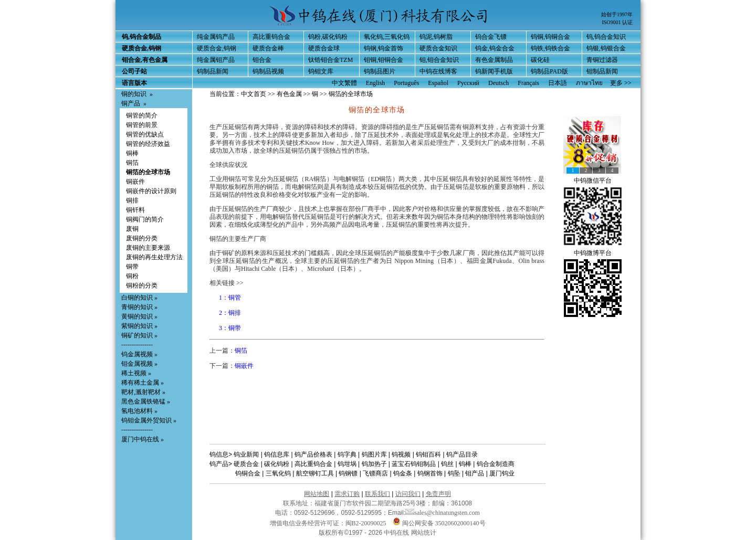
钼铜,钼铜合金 (384, 60)
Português (406, 83)
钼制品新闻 (602, 71)
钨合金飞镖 (491, 37)
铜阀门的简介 (145, 219)
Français (528, 83)
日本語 (558, 83)
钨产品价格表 (313, 454)
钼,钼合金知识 (439, 60)
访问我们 (408, 494)
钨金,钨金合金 (495, 48)
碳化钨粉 (277, 464)
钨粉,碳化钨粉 (328, 37)
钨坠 (454, 473)
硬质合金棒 (268, 48)
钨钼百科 (428, 454)
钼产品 (475, 473)
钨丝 (447, 464)
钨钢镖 (348, 473)
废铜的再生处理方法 (154, 257)
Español (438, 83)
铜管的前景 (142, 125)
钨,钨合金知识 (606, 37)
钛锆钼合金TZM (330, 60)
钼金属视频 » (139, 364)
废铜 (132, 229)
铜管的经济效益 (148, 144)
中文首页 (254, 94)
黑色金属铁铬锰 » (146, 401)
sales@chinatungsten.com (443, 513)
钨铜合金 (248, 473)
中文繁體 (344, 83)
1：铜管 (230, 298)
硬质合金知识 (438, 48)
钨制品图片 (380, 71)
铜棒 (132, 153)
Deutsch (498, 83)
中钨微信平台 (593, 181)
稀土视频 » (136, 373)
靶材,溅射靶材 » (143, 392)
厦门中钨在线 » (143, 439)
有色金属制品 (494, 60)
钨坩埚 (347, 464)
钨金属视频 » (139, 354)
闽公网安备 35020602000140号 (439, 523)
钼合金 (262, 60)
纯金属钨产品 (216, 37)
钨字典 (347, 454)
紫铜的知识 (137, 326)
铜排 (132, 200)
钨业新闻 (246, 454)
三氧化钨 (278, 473)
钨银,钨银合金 (606, 48)
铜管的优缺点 (145, 134)
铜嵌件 (135, 182)
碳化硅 (540, 60)
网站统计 (424, 533)
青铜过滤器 (602, 60)
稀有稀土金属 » (143, 383)
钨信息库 (277, 454)
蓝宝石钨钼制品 (414, 464)
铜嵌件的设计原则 (151, 191)
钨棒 (465, 464)
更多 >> (621, 83)
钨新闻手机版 (494, 71)
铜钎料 (135, 210)
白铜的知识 (137, 298)
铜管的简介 (142, 115)
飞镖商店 (375, 473)
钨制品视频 (268, 71)
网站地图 (317, 494)
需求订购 (347, 494)
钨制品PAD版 (549, 71)
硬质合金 (246, 464)
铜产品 (131, 103)
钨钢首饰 (430, 473)
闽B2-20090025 (366, 523)
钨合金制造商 (496, 464)
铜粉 (132, 276)
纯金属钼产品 (216, 60)
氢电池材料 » (139, 411)
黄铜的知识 (137, 316)
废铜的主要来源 (148, 248)
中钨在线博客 (438, 71)
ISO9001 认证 (617, 22)
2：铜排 (230, 313)
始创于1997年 (617, 14)
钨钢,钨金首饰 (384, 48)
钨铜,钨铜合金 (550, 37)
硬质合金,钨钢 (217, 48)
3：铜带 (230, 328)
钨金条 (403, 473)
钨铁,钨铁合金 (550, 48)
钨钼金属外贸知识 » (149, 420)
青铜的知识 (137, 307)
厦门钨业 (502, 473)
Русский (468, 83)
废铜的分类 (142, 238)
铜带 (132, 267)
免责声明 (438, 494)
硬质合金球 (324, 48)
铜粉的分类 (142, 285)
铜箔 (132, 163)
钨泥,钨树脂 (436, 37)
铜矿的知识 (137, 335)
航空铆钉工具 (315, 473)
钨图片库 (374, 454)
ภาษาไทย (589, 83)
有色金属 (289, 94)
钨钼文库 (321, 71)
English (376, 83)
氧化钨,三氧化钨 (387, 37)
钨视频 (401, 454)
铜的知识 (134, 94)
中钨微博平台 (593, 253)
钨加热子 (374, 464)
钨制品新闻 (213, 71)
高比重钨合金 (271, 37)
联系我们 (377, 494)
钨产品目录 (462, 454)
